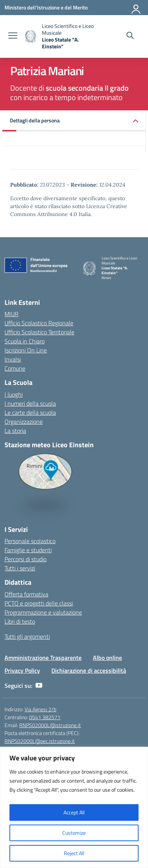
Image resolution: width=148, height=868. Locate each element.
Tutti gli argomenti (27, 636)
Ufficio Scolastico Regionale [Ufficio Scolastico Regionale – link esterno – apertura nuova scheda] (39, 323)
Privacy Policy (22, 670)
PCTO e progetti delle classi (39, 603)
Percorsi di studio (25, 559)
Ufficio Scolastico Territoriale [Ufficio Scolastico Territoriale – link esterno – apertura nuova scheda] (39, 332)
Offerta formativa (26, 594)
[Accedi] (136, 8)
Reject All (74, 853)
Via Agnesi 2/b (40, 709)
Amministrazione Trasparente (43, 658)
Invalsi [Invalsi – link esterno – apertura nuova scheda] (13, 359)
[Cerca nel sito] (130, 36)
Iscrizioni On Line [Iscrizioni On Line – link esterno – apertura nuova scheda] (26, 350)
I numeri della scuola (30, 403)
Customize (74, 833)
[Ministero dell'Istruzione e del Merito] (46, 7)
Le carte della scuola (30, 412)
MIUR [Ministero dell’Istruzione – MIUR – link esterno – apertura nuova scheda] (12, 314)
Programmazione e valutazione (43, 612)
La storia (15, 431)
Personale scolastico (30, 541)
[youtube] (39, 686)
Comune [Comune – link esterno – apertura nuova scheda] (15, 368)
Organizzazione (24, 422)
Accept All (74, 812)
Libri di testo (20, 621)
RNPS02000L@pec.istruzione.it (40, 741)
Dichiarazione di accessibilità (89, 670)
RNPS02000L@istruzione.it (50, 725)
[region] (74, 807)
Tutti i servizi (20, 568)
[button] (74, 121)
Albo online (107, 658)
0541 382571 (45, 717)
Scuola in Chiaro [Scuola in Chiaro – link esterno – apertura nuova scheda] (25, 341)
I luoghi (14, 394)
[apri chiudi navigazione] (13, 36)
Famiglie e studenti (28, 550)
